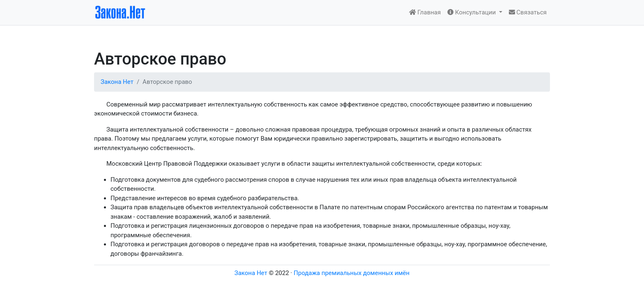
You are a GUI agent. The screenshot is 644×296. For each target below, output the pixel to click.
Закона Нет (117, 82)
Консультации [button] (472, 12)
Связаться (528, 12)
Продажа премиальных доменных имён (352, 273)
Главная (425, 12)
